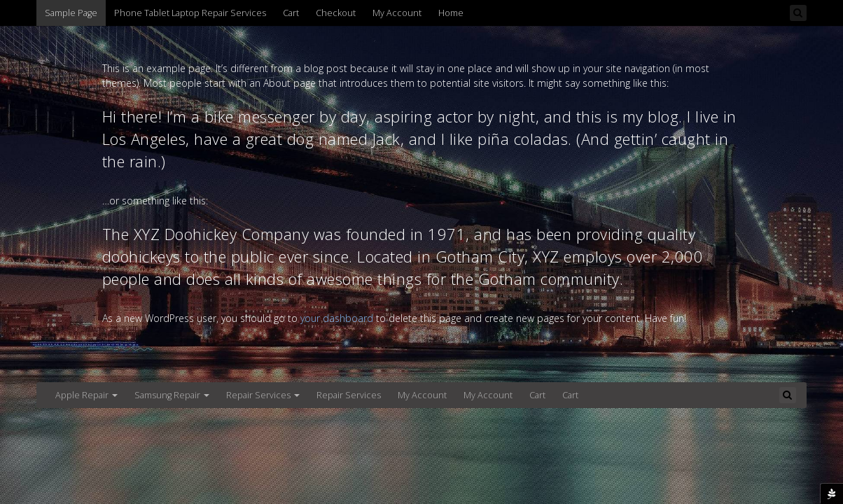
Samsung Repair (172, 395)
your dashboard (337, 318)
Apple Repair (86, 395)
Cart (291, 13)
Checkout (336, 13)
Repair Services (263, 395)
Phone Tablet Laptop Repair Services (190, 13)
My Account (397, 13)
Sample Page (71, 13)
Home (451, 13)
